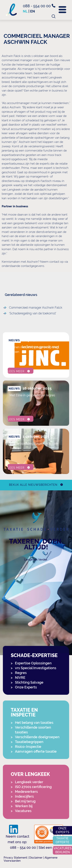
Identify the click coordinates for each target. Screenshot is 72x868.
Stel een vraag (50, 848)
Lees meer (16, 371)
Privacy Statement (15, 858)
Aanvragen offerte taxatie (36, 751)
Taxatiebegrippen (29, 742)
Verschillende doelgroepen (37, 737)
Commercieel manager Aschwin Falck (36, 308)
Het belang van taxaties (34, 723)
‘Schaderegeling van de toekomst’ (33, 313)
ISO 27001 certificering (33, 787)
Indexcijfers (24, 796)
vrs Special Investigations (36, 668)
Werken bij (24, 806)
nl (25, 11)
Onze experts (62, 830)
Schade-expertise (34, 655)
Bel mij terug (25, 801)
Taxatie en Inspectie (24, 712)
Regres (21, 673)
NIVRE (20, 678)
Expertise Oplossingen (33, 663)
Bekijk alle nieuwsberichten (33, 485)
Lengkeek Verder (36, 560)
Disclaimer (36, 858)
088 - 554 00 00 (39, 6)
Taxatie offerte (62, 840)
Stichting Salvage (29, 682)
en (33, 11)
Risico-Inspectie (28, 747)
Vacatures (23, 811)
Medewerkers (26, 792)
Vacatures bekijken (62, 850)
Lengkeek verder (29, 782)
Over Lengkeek (30, 774)
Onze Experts (26, 687)
